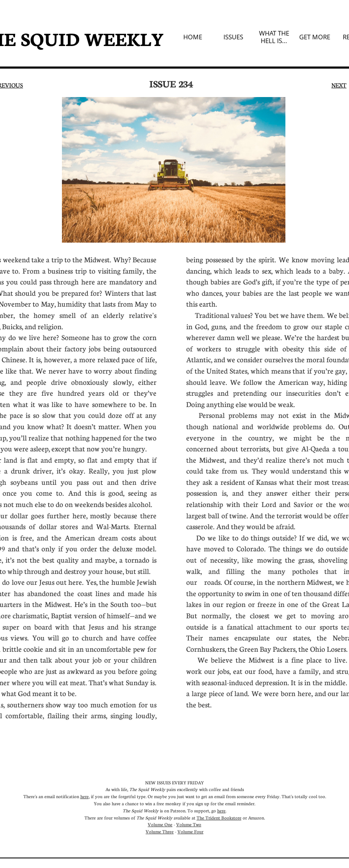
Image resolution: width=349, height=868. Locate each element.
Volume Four (190, 831)
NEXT (339, 85)
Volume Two (189, 824)
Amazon (256, 818)
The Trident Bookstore (219, 818)
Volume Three (160, 831)
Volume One (160, 824)
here (85, 796)
